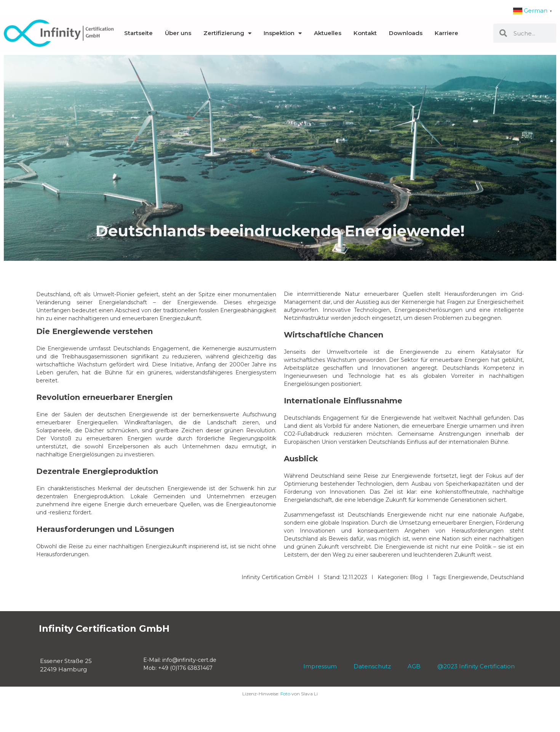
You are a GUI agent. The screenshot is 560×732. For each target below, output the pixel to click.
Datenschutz (368, 666)
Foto (285, 694)
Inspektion (283, 33)
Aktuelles (328, 33)
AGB (422, 666)
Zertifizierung (227, 33)
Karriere (446, 33)
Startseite (138, 33)
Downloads (406, 33)
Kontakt (365, 33)
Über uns (178, 33)
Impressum (324, 666)
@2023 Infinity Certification (476, 666)
